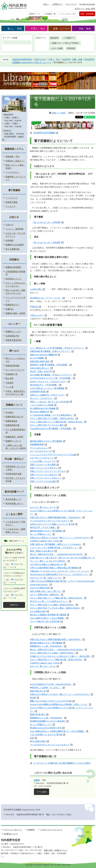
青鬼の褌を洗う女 (38, 691)
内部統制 (71, 48)
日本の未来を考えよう (40, 368)
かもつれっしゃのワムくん (42, 458)
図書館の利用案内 (13, 267)
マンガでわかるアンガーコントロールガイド (50, 521)
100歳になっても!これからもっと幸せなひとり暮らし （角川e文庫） (60, 656)
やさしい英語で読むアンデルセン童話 (47, 425)
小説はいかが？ (37, 315)
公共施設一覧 (50, 14)
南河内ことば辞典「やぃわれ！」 (47, 687)
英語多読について (13, 279)
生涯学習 (66, 59)
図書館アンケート (13, 441)
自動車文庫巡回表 (13, 340)
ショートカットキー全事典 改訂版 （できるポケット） (54, 547)
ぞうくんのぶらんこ (39, 448)
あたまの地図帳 (37, 358)
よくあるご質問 (14, 514)
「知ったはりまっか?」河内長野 (46, 222)
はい (8, 564)
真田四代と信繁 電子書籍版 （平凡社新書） (49, 365)
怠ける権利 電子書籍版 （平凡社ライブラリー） (51, 375)
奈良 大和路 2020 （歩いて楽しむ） (46, 591)
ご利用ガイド (57, 4)
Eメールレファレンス (15, 370)
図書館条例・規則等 (14, 437)
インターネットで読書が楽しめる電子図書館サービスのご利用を (62, 763)
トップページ (11, 198)
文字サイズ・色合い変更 (85, 9)
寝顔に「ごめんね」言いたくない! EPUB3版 (49, 402)
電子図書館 (14, 190)
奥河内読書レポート (14, 503)
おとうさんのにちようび (41, 451)
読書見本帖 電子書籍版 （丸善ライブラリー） (50, 351)
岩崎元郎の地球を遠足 (40, 361)
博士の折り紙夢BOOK (40, 412)
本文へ (46, 4)
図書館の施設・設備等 (15, 313)
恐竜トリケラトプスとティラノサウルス (48, 471)
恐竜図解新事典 (37, 444)
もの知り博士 (36, 289)
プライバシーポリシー (13, 830)
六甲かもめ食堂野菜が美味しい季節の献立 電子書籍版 (54, 568)
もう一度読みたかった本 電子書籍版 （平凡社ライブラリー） (57, 348)
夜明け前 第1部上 (38, 714)
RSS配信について (11, 834)
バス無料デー (69, 38)
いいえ (13, 567)
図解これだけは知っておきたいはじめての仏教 (51, 701)
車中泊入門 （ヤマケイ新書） (43, 527)
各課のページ (35, 14)
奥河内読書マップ (14, 492)
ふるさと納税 (56, 48)
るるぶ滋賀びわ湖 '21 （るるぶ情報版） (48, 618)
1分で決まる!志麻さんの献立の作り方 (47, 564)
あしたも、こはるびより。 (42, 398)
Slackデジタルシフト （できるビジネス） (48, 381)
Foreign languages (87, 4)
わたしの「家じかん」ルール (43, 507)
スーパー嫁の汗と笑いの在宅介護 (45, 621)
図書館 (37, 780)
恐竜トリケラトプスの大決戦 (43, 481)
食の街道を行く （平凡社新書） (44, 385)
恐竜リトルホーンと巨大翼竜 (43, 464)
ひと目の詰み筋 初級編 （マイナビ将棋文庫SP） (51, 415)
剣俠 (32, 738)
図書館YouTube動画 (15, 245)
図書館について (14, 405)
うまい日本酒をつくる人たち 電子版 (46, 734)
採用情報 (10, 240)
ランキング (10, 206)
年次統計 (10, 412)
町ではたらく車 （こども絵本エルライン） (49, 601)
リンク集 (10, 387)
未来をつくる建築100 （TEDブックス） (48, 395)
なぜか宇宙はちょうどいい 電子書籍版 (47, 388)
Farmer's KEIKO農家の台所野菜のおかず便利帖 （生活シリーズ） (59, 704)
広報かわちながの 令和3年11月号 (47, 728)
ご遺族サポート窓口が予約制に (65, 43)
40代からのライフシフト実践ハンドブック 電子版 (52, 524)
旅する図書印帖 (12, 249)
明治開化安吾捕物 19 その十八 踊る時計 (48, 721)
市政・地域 (85, 29)
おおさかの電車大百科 (40, 588)
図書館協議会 (11, 421)
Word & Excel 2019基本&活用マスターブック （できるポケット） (59, 574)
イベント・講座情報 (14, 229)
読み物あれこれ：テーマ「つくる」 (46, 298)
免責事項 (31, 830)
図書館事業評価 (12, 425)
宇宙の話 (34, 306)
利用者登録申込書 (13, 474)
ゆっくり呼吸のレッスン (41, 534)
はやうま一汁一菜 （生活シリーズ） (46, 578)
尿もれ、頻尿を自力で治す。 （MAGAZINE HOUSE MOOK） (57, 554)
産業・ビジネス (61, 29)
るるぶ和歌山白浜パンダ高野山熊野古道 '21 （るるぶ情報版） (58, 731)
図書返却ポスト (12, 305)
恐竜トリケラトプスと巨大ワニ (44, 468)
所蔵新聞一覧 (11, 374)
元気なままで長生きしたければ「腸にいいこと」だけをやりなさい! (60, 537)
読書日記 (10, 309)
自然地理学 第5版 (38, 391)
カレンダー (14, 324)
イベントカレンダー (68, 14)
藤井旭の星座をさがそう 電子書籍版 (46, 441)
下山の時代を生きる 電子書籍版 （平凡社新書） (51, 428)
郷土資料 (10, 378)
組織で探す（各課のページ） (56, 850)
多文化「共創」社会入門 (41, 371)
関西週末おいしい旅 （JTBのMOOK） (47, 646)
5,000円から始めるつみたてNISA (45, 541)
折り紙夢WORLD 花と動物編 (43, 408)
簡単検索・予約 (12, 156)
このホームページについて (51, 830)
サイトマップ (71, 4)
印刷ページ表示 (59, 113)
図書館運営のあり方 (14, 417)
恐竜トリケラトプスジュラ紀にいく (46, 478)
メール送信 (42, 792)
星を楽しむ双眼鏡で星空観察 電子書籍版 (48, 615)
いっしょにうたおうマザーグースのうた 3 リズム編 (53, 454)
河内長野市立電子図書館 (44, 133)
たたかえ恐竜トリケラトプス (43, 461)
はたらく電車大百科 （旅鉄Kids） (45, 594)
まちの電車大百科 (38, 611)
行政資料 (10, 383)
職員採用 (54, 38)
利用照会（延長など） (15, 161)
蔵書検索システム (14, 149)
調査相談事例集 (12, 366)
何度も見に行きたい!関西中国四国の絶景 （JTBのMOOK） (56, 517)
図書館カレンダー (13, 331)
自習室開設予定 (12, 336)
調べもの (14, 351)
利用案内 (14, 259)
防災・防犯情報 (87, 14)
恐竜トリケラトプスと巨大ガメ (44, 475)
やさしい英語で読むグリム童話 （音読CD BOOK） (52, 418)
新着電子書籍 (11, 202)
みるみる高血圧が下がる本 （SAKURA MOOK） (51, 684)
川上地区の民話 (39, 741)
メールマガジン (12, 172)
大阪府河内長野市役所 (22, 59)
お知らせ (14, 217)
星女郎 (33, 698)
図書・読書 (77, 59)
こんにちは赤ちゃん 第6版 (42, 405)
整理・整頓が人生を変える (42, 551)
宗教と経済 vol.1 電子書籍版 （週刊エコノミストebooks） (56, 544)
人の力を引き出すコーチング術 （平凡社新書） (51, 378)
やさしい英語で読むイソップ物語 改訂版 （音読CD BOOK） (57, 422)
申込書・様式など (14, 459)
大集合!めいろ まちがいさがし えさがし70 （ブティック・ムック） (60, 571)
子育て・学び (38, 29)
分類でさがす (40, 59)
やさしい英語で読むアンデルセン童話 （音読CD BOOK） (55, 608)
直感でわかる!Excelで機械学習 (44, 355)
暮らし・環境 (15, 29)
